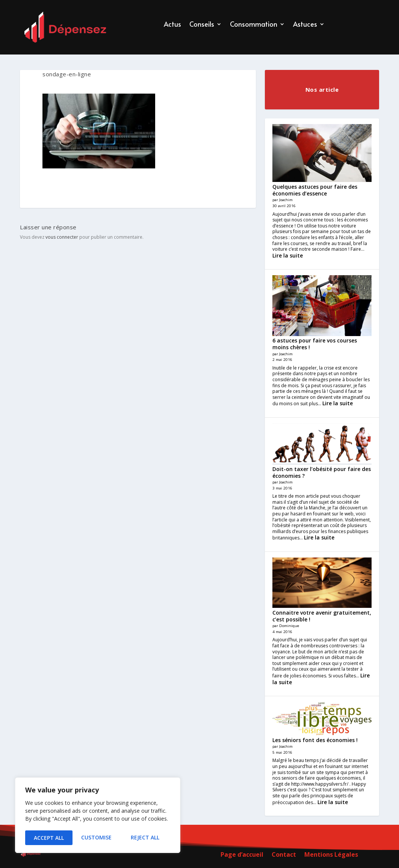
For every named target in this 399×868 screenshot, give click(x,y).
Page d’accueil (242, 855)
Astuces (305, 25)
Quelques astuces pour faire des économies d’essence (315, 190)
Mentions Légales (331, 855)
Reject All (98, 838)
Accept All (147, 838)
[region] (98, 816)
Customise (49, 838)
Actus (172, 25)
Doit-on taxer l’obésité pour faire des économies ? (322, 472)
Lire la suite (288, 255)
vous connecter (62, 237)
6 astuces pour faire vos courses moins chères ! (315, 344)
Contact (284, 855)
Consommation (254, 25)
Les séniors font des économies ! (315, 740)
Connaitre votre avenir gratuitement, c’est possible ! (322, 616)
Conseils (202, 25)
